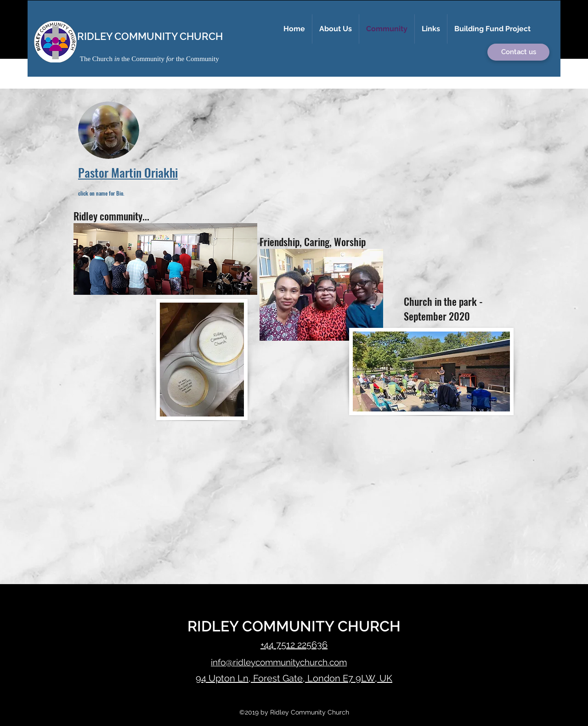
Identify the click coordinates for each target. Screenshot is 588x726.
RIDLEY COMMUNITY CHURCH (150, 36)
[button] (336, 29)
